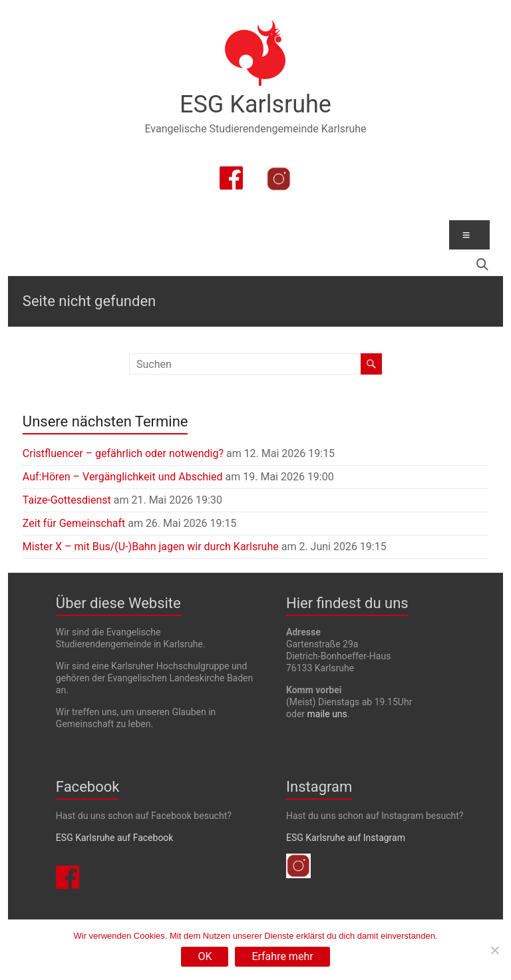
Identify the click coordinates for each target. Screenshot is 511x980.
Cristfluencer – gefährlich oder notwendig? (123, 453)
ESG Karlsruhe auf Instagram (346, 838)
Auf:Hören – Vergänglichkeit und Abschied (123, 477)
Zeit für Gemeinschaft (74, 523)
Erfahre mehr (282, 956)
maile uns (327, 714)
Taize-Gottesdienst (67, 500)
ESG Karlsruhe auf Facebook (115, 838)
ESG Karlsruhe (255, 104)
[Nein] (494, 950)
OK (205, 956)
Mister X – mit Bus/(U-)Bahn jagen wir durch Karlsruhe (151, 547)
